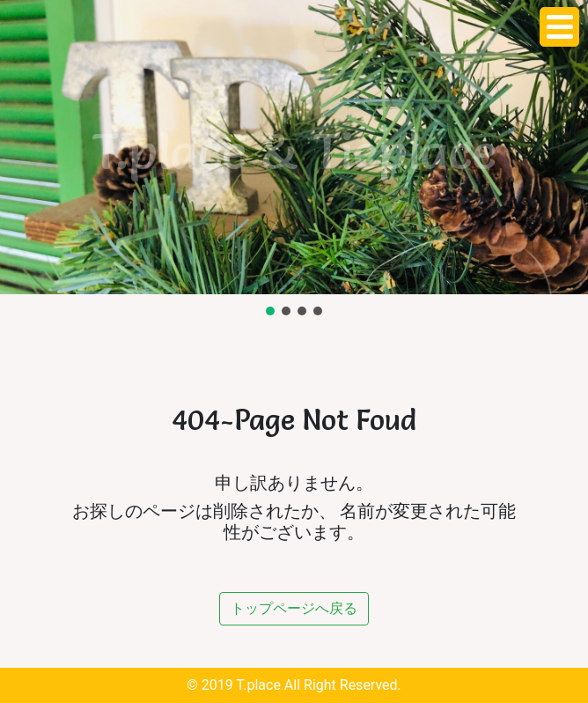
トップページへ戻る (294, 608)
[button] (270, 311)
